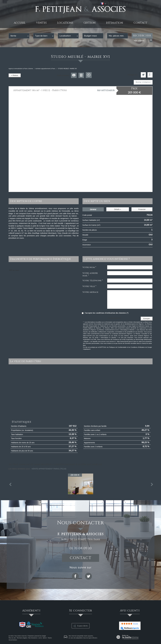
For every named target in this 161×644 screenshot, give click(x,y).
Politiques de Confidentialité (118, 347)
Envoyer (147, 319)
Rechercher (142, 36)
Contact (140, 23)
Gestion (90, 23)
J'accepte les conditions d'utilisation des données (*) (107, 313)
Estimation (115, 23)
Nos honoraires (33, 638)
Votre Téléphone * (93, 280)
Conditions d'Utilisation (138, 347)
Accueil (20, 23)
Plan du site (12, 638)
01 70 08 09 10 (81, 548)
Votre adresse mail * (90, 274)
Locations (65, 23)
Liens (40, 638)
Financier (142, 209)
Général (93, 209)
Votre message (90, 292)
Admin (45, 638)
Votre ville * (89, 286)
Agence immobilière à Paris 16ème (21, 69)
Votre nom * (89, 267)
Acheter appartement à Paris (45, 69)
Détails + (118, 209)
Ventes (41, 23)
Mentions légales (22, 638)
